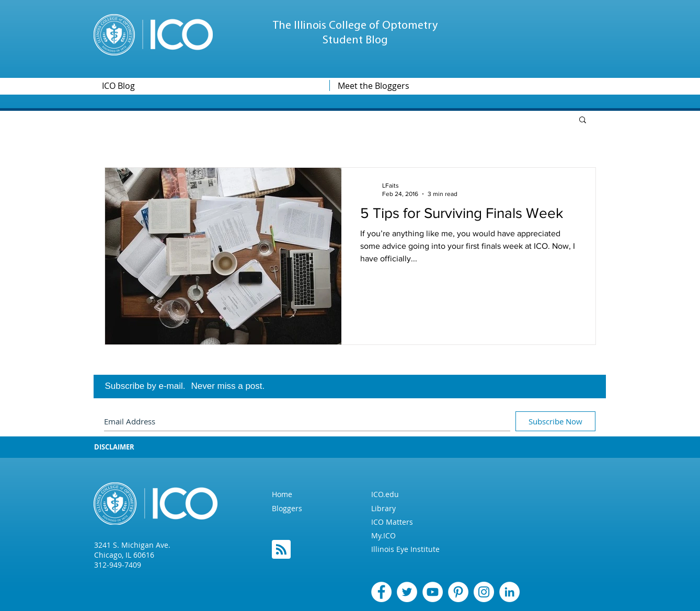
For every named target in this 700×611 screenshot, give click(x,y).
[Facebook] (381, 592)
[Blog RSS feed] (281, 550)
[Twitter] (407, 592)
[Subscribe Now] (555, 421)
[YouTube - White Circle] (433, 592)
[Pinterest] (458, 592)
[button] (583, 120)
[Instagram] (484, 592)
